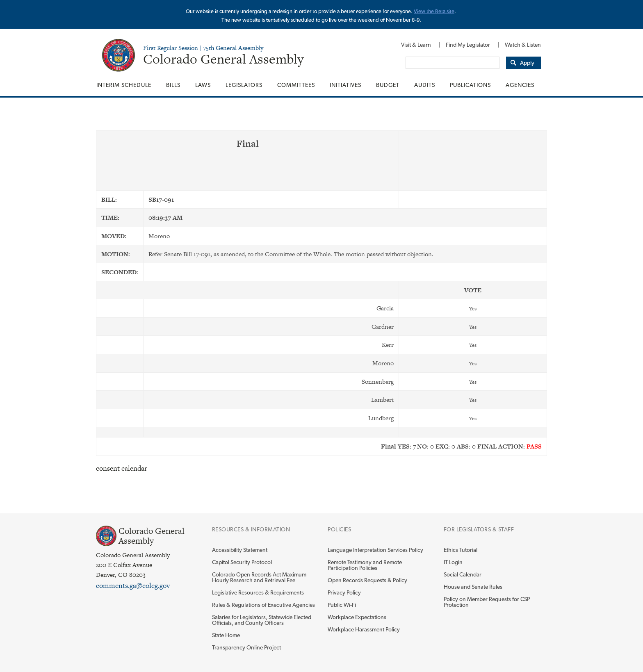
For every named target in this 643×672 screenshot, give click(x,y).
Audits (425, 85)
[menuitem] (416, 45)
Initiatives (345, 85)
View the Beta (430, 11)
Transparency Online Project (246, 647)
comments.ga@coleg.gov (133, 585)
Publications (470, 85)
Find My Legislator (468, 45)
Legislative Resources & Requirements (258, 592)
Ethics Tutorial (461, 550)
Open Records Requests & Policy (367, 580)
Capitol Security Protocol (242, 562)
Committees (296, 85)
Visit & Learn (416, 45)
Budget (388, 85)
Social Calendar (463, 574)
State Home (226, 635)
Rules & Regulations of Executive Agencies (263, 605)
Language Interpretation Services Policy (375, 550)
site (450, 11)
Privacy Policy (344, 592)
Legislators (244, 85)
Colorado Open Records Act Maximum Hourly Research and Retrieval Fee (259, 577)
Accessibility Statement (240, 550)
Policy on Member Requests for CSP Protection (487, 602)
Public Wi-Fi (342, 605)
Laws (203, 85)
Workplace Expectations (357, 617)
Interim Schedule (124, 85)
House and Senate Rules (473, 587)
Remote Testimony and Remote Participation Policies (365, 565)
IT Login (453, 562)
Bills (173, 85)
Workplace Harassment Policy (364, 629)
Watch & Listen (523, 45)
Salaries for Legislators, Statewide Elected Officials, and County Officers (262, 620)
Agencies (520, 85)
